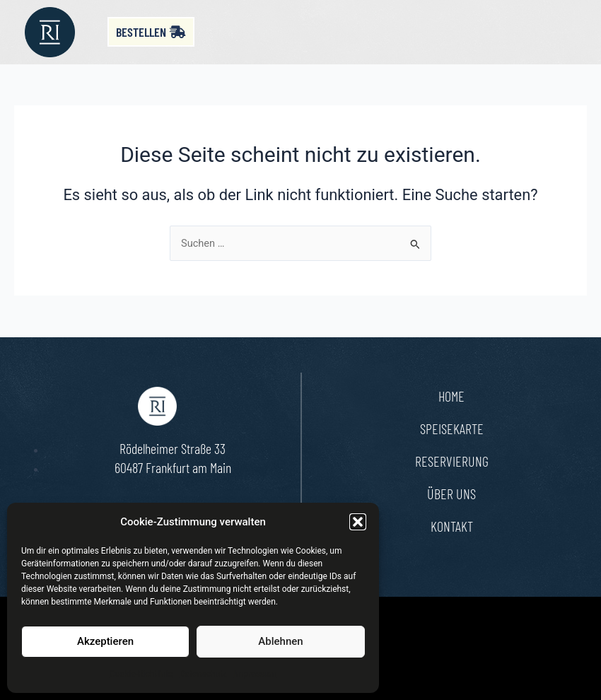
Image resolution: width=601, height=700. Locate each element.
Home (451, 396)
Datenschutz (203, 674)
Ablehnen (280, 641)
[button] (358, 522)
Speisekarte (452, 428)
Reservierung (452, 461)
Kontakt (452, 526)
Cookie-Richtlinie (141, 674)
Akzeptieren (105, 641)
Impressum (255, 674)
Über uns (451, 494)
